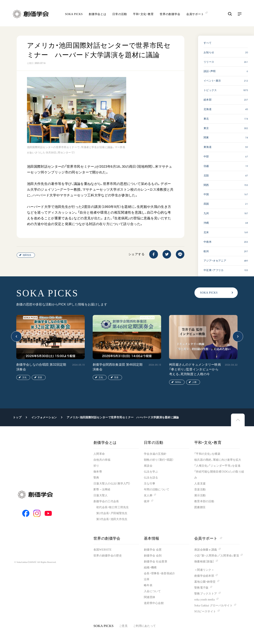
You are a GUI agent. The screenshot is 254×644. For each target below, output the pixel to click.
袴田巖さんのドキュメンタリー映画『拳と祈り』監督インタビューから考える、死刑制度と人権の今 (195, 369)
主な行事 (150, 484)
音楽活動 (200, 489)
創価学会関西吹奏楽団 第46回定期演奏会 (118, 367)
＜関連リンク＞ (204, 570)
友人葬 (148, 495)
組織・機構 (150, 567)
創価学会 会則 (153, 556)
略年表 (148, 585)
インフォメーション (44, 417)
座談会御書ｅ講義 (206, 550)
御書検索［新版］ (204, 562)
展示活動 (200, 495)
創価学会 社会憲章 (156, 562)
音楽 (40, 377)
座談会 (148, 466)
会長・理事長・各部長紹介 (159, 573)
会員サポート (208, 538)
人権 (194, 382)
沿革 (147, 579)
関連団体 (150, 597)
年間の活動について (157, 489)
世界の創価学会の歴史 (108, 556)
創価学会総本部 (204, 576)
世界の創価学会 (170, 14)
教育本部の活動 (204, 501)
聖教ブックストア (206, 594)
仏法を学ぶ (151, 472)
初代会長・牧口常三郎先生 (113, 507)
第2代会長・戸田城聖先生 (112, 513)
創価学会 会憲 (153, 550)
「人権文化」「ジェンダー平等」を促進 (217, 466)
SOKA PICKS (74, 14)
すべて (208, 43)
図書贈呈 (200, 507)
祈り (96, 466)
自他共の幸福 (102, 460)
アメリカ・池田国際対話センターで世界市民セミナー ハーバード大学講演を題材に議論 (123, 417)
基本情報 (152, 538)
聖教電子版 (201, 588)
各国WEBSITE (102, 550)
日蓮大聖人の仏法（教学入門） (112, 484)
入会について (152, 591)
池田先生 (27, 255)
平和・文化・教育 (143, 14)
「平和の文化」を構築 (207, 454)
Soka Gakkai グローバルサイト (213, 605)
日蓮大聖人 (101, 495)
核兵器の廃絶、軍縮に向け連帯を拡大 (218, 460)
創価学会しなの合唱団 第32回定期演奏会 (41, 367)
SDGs (178, 382)
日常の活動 (120, 14)
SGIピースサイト (205, 611)
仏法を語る (151, 478)
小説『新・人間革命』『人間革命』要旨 (217, 556)
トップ (17, 417)
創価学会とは (98, 14)
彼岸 (147, 501)
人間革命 (99, 454)
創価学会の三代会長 (106, 501)
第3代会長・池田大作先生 (112, 519)
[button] (16, 336)
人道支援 (200, 484)
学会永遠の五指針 (155, 454)
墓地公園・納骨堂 (205, 582)
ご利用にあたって (144, 626)
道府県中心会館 (154, 603)
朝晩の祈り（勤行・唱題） (159, 460)
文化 (24, 377)
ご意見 (123, 626)
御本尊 (98, 472)
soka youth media (204, 600)
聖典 (96, 478)
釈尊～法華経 (102, 489)
